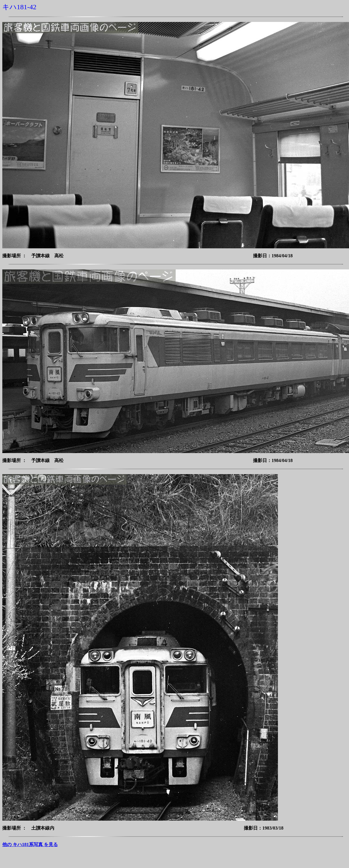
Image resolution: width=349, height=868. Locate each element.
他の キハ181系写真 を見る (30, 844)
